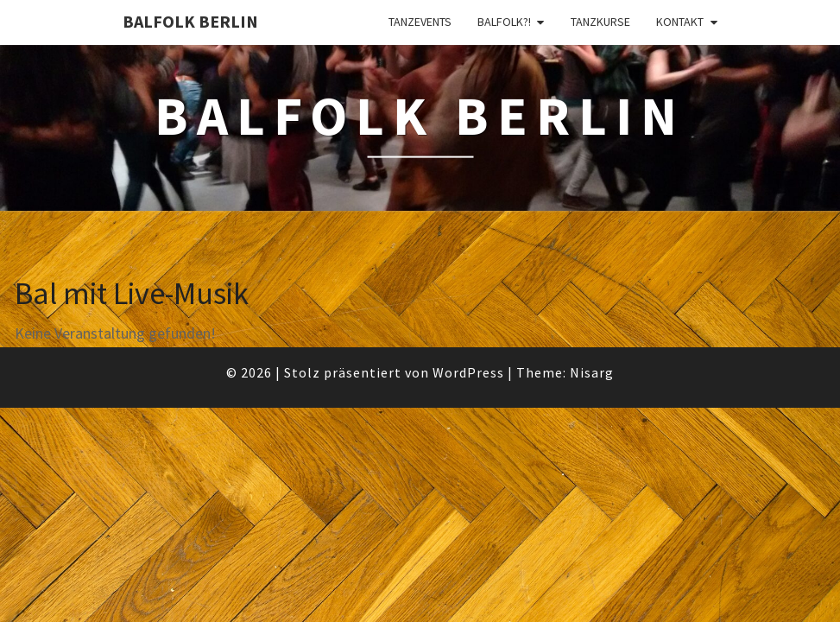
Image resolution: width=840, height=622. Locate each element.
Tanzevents (420, 22)
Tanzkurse (600, 22)
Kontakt (680, 22)
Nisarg (592, 372)
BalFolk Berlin (190, 21)
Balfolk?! (504, 22)
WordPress (468, 372)
